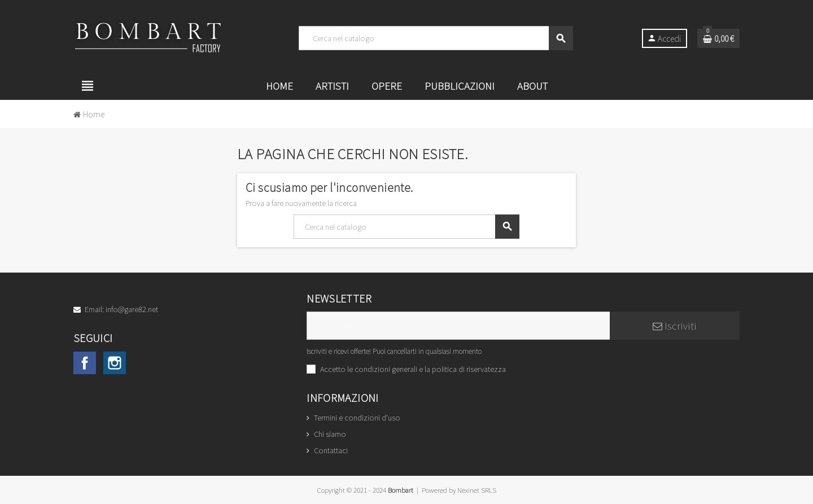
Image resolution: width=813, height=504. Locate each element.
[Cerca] (436, 38)
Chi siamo (330, 434)
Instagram (115, 363)
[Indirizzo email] (458, 326)
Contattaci (331, 450)
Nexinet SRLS (477, 490)
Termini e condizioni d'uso (357, 417)
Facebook (85, 363)
